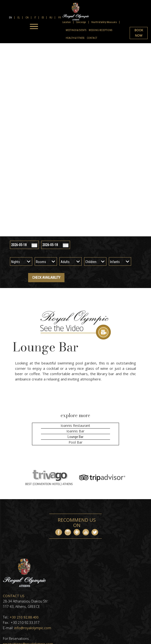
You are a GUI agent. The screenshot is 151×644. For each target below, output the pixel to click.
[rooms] (46, 262)
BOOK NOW (139, 33)
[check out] (56, 245)
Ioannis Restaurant (75, 425)
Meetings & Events (76, 30)
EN (10, 18)
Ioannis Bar (75, 431)
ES (43, 18)
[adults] (71, 262)
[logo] (76, 11)
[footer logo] (24, 586)
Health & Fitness (75, 38)
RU (51, 18)
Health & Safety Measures (104, 22)
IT (35, 18)
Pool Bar (75, 442)
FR (59, 17)
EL (18, 18)
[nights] (21, 262)
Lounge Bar (75, 437)
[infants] (120, 262)
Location (67, 22)
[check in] (24, 245)
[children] (95, 262)
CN (27, 18)
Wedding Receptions (100, 30)
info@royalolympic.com (33, 628)
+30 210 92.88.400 (24, 617)
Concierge (81, 22)
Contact (92, 38)
